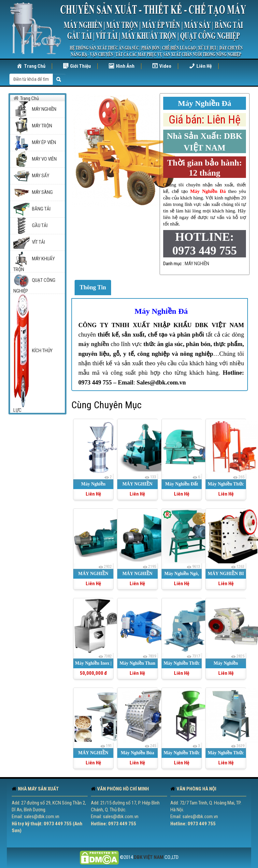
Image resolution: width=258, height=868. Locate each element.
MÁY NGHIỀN (197, 264)
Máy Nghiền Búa (137, 753)
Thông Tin (93, 287)
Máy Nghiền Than (137, 663)
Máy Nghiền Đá (161, 311)
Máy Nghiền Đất (182, 484)
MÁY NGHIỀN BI (226, 574)
